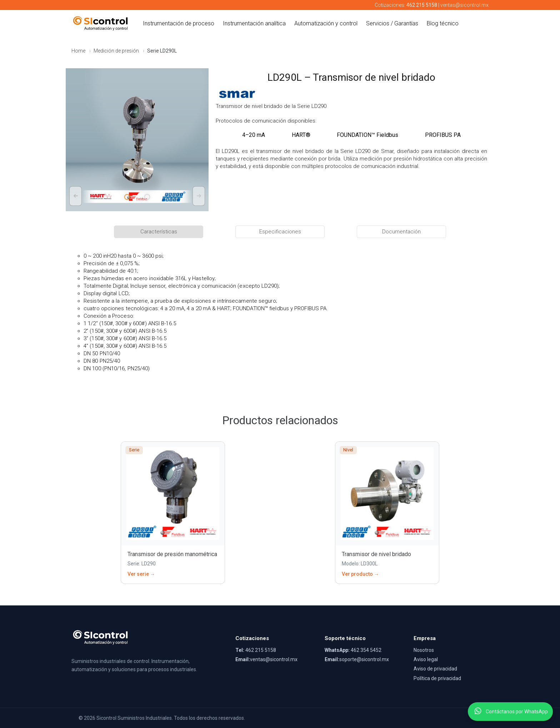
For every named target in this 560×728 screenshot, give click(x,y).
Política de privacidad (437, 678)
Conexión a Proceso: (109, 316)
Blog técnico (443, 23)
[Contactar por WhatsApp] (478, 712)
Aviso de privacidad (435, 669)
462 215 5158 (261, 650)
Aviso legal (426, 659)
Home (78, 51)
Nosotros (424, 650)
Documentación (401, 232)
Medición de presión (116, 51)
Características (159, 232)
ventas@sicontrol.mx (464, 5)
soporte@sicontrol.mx (364, 659)
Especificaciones (280, 232)
